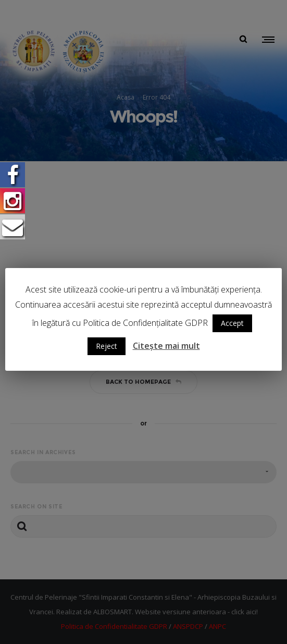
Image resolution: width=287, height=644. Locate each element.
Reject (107, 346)
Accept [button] (232, 323)
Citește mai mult (166, 346)
